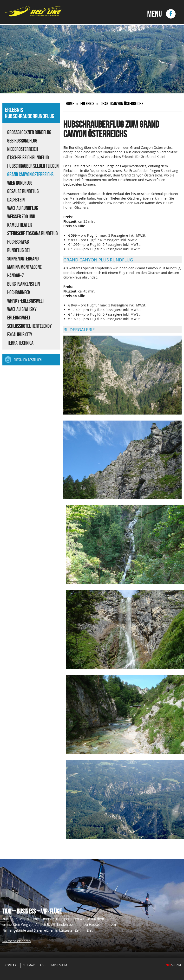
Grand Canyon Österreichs (30, 174)
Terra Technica (20, 343)
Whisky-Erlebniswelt (26, 301)
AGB (43, 965)
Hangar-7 (16, 275)
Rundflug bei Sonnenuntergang (23, 254)
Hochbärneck (19, 292)
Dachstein (16, 200)
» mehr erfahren (18, 941)
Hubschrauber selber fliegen (33, 166)
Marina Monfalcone (24, 267)
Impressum (59, 965)
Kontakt (11, 965)
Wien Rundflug (20, 183)
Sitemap (29, 965)
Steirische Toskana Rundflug (33, 233)
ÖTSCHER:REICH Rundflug (28, 157)
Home (70, 104)
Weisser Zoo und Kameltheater (21, 221)
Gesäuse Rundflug (23, 191)
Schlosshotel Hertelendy (30, 326)
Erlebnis (89, 104)
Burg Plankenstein (23, 284)
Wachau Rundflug (23, 208)
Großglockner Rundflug (29, 132)
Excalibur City (20, 334)
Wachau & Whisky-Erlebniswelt (23, 313)
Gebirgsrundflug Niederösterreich (23, 145)
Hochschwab (18, 242)
